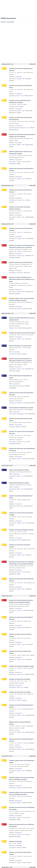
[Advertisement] (18, 43)
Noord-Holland (12, 79)
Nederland (3, 22)
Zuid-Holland (12, 427)
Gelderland (12, 328)
